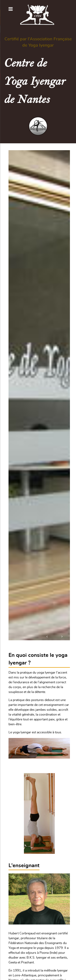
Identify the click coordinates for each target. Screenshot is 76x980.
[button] (47, 636)
